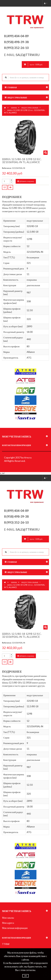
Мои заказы (8, 918)
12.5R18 (27, 208)
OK (26, 976)
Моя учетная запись (17, 437)
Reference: (7, 168)
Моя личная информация (15, 928)
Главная (12, 87)
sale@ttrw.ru (28, 55)
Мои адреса (8, 923)
